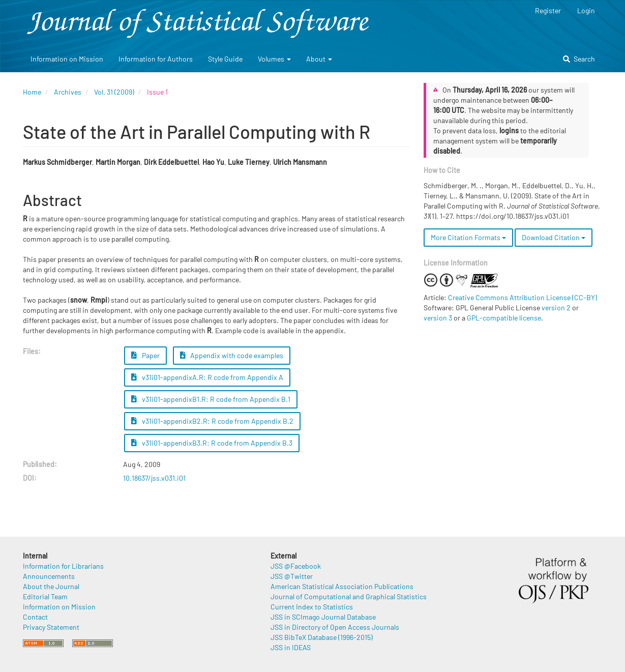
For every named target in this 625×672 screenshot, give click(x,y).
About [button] (319, 59)
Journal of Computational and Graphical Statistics (349, 596)
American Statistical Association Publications (342, 586)
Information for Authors (156, 59)
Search (579, 59)
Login (586, 10)
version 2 (556, 308)
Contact (35, 617)
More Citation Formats (468, 237)
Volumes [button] (274, 59)
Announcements (49, 576)
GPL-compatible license (504, 318)
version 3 (438, 318)
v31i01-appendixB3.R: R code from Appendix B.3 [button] (212, 443)
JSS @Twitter (292, 576)
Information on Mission (67, 59)
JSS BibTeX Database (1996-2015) (322, 637)
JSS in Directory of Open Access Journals (335, 627)
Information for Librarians (63, 566)
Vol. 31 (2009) (114, 92)
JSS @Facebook (296, 566)
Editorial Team (45, 596)
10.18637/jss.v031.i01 (154, 478)
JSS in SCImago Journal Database (323, 617)
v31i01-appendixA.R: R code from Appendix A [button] (207, 377)
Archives (68, 92)
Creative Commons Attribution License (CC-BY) (523, 297)
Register (548, 10)
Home (32, 92)
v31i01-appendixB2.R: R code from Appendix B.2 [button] (212, 421)
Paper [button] (145, 355)
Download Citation (554, 237)
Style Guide (225, 59)
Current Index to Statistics (312, 607)
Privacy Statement (51, 627)
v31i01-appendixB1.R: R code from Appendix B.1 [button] (211, 399)
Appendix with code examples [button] (232, 355)
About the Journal (51, 586)
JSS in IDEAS (291, 647)
